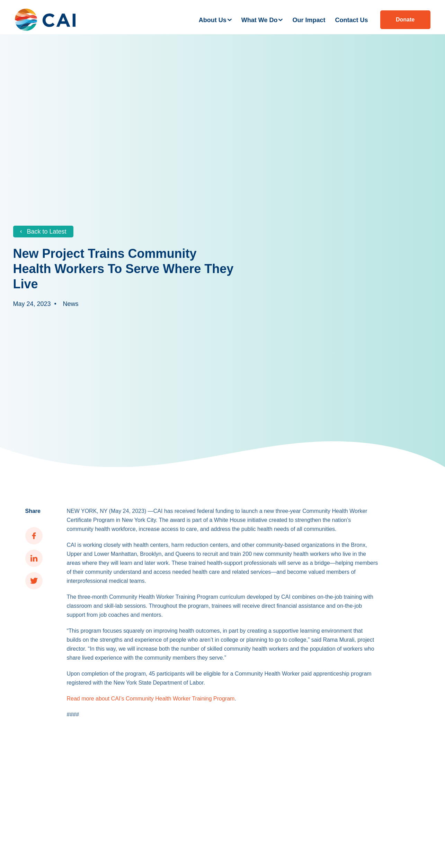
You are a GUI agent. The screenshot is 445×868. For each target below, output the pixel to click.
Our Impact (309, 20)
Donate (405, 20)
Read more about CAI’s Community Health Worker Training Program (151, 699)
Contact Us (351, 20)
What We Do (260, 20)
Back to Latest (47, 232)
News (71, 304)
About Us (213, 20)
